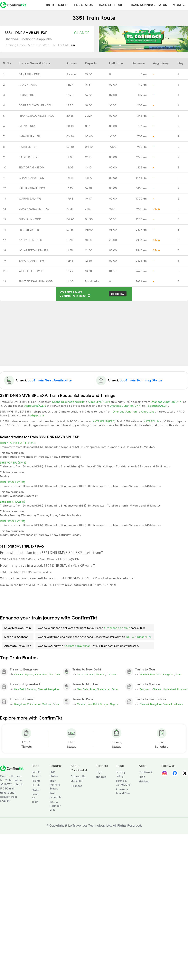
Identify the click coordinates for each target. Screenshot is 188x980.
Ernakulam (177, 704)
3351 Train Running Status (141, 380)
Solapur (104, 704)
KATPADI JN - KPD (30, 240)
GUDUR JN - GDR (30, 219)
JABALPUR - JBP (29, 136)
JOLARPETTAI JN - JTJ (33, 250)
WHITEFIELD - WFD (31, 271)
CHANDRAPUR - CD (31, 178)
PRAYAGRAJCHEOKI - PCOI (37, 116)
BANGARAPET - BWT (32, 261)
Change (82, 33)
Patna (80, 675)
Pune (178, 675)
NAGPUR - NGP (28, 157)
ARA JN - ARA (28, 85)
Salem (56, 704)
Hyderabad (41, 675)
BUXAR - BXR (27, 95)
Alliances (76, 786)
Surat (115, 689)
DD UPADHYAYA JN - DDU (35, 105)
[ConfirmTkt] (12, 768)
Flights (36, 781)
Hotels (36, 785)
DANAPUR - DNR (29, 74)
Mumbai (101, 675)
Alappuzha (148, 412)
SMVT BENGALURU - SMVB (36, 281)
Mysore (29, 675)
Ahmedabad (103, 689)
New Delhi (55, 675)
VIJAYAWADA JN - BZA (34, 209)
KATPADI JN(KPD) (104, 421)
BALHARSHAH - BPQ (32, 188)
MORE (179, 5)
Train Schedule (112, 5)
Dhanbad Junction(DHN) (68, 402)
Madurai (47, 704)
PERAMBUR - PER (30, 230)
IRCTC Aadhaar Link (138, 637)
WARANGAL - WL (30, 199)
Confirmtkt (146, 772)
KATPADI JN (152, 421)
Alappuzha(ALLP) (99, 402)
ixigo (99, 772)
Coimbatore (34, 704)
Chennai (19, 675)
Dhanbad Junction (125, 412)
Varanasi (90, 675)
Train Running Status (149, 5)
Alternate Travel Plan (77, 646)
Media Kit (77, 781)
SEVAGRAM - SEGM (31, 167)
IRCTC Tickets (57, 5)
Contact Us (78, 776)
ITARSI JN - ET (28, 147)
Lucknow (111, 675)
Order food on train (117, 628)
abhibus (101, 777)
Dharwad (182, 689)
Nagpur (114, 704)
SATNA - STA (27, 126)
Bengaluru (169, 675)
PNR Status (83, 5)
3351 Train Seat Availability (50, 380)
